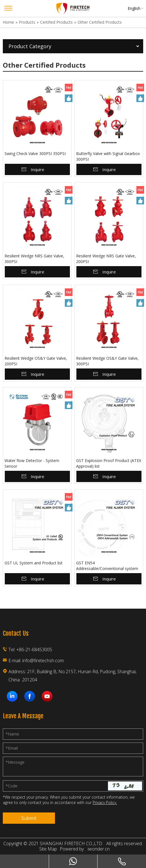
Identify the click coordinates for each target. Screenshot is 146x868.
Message (15, 762)
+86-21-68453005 (34, 650)
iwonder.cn (99, 849)
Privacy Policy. (105, 802)
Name (12, 734)
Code (12, 786)
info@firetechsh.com (43, 661)
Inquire (37, 169)
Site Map (48, 849)
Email (12, 748)
